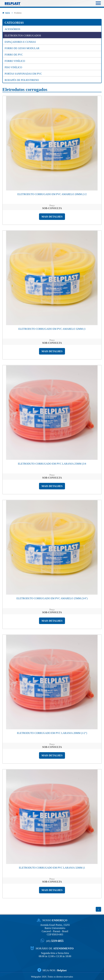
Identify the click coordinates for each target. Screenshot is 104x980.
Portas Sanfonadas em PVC (23, 74)
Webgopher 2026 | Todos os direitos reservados (52, 977)
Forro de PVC (14, 55)
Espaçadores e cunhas (20, 42)
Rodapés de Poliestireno (22, 80)
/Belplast (62, 970)
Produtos (18, 13)
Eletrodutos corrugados (23, 36)
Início (6, 13)
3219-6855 (55, 941)
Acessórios (12, 29)
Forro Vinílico (15, 61)
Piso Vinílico (13, 67)
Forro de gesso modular (22, 48)
